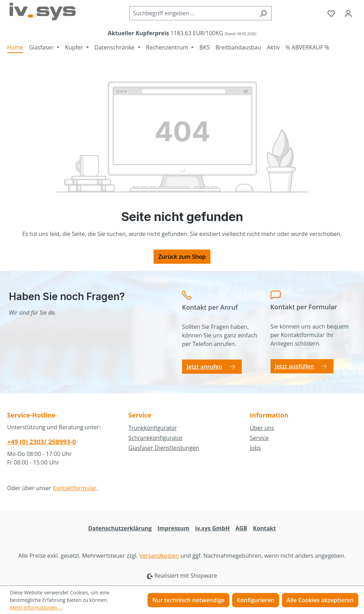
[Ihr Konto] (348, 13)
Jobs (255, 448)
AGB (241, 528)
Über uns (262, 428)
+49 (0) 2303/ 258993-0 (42, 442)
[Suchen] (263, 13)
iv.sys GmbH (212, 528)
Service (259, 438)
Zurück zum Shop (182, 257)
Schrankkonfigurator (156, 438)
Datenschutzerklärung (120, 528)
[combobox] (192, 13)
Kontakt (265, 528)
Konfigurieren (256, 600)
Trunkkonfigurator (152, 428)
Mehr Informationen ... (36, 607)
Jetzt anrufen (204, 367)
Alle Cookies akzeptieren (320, 600)
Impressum (173, 528)
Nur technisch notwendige (188, 600)
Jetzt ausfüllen (295, 366)
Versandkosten (159, 556)
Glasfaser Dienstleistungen (164, 448)
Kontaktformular (75, 488)
